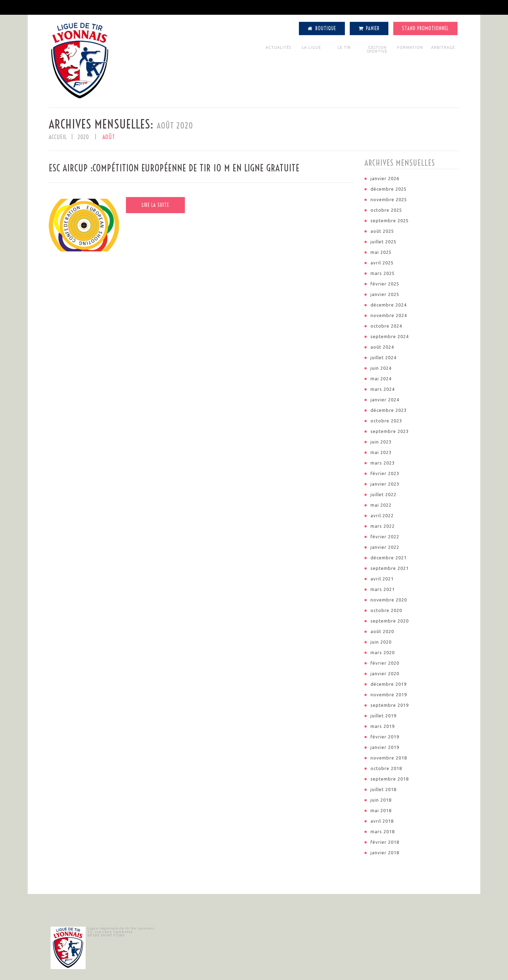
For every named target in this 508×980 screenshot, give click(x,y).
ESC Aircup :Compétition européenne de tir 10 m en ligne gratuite (174, 168)
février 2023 (385, 473)
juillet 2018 (383, 789)
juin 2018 (381, 800)
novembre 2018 (389, 758)
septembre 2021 (390, 568)
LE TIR (344, 47)
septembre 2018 (390, 779)
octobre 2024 (386, 326)
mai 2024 (381, 379)
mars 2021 (383, 589)
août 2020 (382, 631)
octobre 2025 (386, 210)
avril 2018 (382, 821)
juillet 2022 (383, 494)
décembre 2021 (389, 558)
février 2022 (385, 537)
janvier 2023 (385, 484)
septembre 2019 (390, 705)
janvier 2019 (385, 747)
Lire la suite (155, 205)
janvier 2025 (385, 294)
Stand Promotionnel (425, 28)
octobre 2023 (386, 421)
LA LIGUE (311, 47)
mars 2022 (383, 526)
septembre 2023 (390, 431)
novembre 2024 (389, 315)
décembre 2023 (389, 410)
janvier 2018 (385, 853)
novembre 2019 (389, 695)
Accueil (58, 137)
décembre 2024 (389, 305)
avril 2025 (382, 263)
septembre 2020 (390, 621)
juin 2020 (381, 642)
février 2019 (385, 737)
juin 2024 (381, 368)
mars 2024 (383, 389)
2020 (83, 137)
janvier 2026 (385, 178)
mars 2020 (383, 652)
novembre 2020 (389, 600)
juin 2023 (381, 442)
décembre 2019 (389, 684)
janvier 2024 (385, 400)
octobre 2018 (386, 768)
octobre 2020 (386, 610)
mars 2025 (383, 273)
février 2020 (385, 663)
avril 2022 (382, 515)
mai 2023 (381, 452)
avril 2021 (382, 579)
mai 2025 (381, 252)
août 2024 (382, 347)
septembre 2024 (390, 336)
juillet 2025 (383, 242)
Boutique (322, 28)
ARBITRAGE (443, 47)
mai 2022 (381, 505)
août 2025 (382, 231)
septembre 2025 (390, 221)
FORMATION (410, 47)
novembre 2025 (389, 199)
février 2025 (385, 284)
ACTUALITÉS (278, 47)
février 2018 (385, 842)
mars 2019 (383, 726)
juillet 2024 (383, 357)
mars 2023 (383, 463)
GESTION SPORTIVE (377, 49)
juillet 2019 (383, 716)
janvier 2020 (385, 673)
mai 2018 (381, 810)
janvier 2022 (385, 547)
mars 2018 (383, 831)
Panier (369, 28)
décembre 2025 (389, 189)
